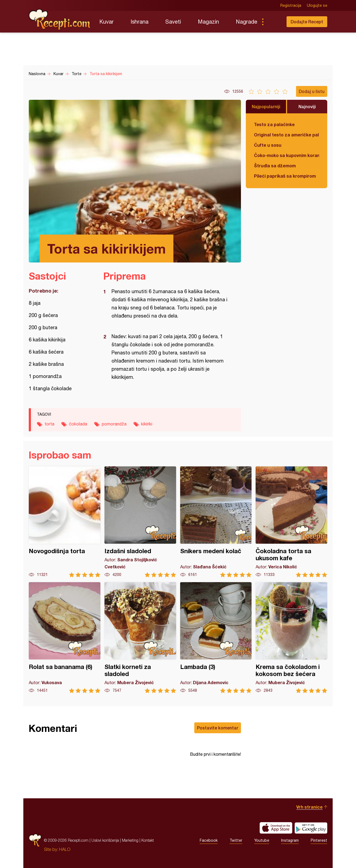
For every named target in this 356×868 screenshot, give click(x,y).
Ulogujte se (317, 5)
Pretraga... (274, 22)
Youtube (262, 840)
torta (49, 424)
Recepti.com (60, 20)
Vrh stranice (309, 807)
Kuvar (107, 22)
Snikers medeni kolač (216, 522)
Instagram (290, 840)
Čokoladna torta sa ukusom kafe (291, 522)
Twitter (236, 840)
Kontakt (148, 840)
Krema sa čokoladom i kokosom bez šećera (291, 638)
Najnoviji (307, 106)
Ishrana (139, 22)
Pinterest (319, 840)
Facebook (209, 840)
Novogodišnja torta (65, 522)
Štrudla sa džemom (275, 166)
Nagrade (247, 22)
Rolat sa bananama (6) (65, 638)
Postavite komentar (218, 728)
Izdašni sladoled (140, 522)
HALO (65, 849)
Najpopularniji (266, 106)
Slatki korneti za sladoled (140, 638)
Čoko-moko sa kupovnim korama (287, 155)
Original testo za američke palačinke (287, 135)
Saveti (173, 22)
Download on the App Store (276, 828)
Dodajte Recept (307, 22)
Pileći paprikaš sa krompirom (285, 176)
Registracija (291, 5)
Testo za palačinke (274, 124)
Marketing (130, 840)
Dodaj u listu (312, 91)
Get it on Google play (311, 828)
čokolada (78, 424)
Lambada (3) (216, 638)
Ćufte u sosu (268, 145)
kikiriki (147, 424)
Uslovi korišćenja (105, 840)
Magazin (208, 22)
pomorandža (114, 424)
